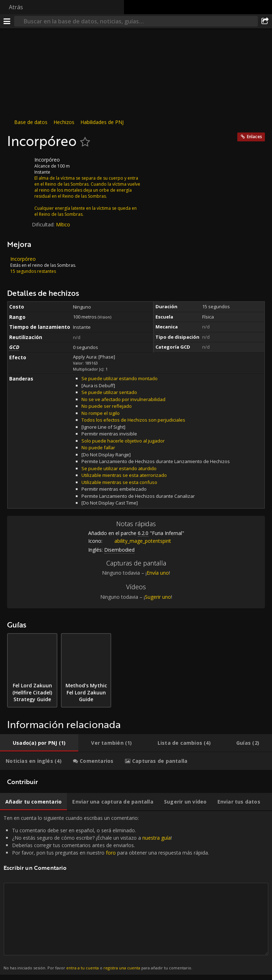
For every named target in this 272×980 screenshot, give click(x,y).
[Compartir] (265, 21)
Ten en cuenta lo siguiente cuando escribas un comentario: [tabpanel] (136, 893)
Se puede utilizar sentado (109, 392)
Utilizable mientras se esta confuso (119, 482)
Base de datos (31, 122)
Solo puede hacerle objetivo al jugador (123, 441)
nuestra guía (157, 838)
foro (111, 853)
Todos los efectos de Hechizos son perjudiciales (133, 420)
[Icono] (19, 165)
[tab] (39, 743)
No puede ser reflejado (107, 406)
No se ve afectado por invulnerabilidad (123, 399)
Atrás (16, 7)
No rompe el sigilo (101, 413)
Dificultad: (44, 224)
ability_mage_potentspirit (137, 541)
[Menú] (7, 21)
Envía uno (158, 573)
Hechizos (64, 122)
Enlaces (254, 137)
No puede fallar (98, 447)
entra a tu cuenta (83, 968)
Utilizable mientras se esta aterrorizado (124, 475)
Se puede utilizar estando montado (120, 378)
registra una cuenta (122, 968)
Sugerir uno (158, 597)
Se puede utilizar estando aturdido (119, 468)
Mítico (63, 224)
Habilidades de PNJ (102, 122)
